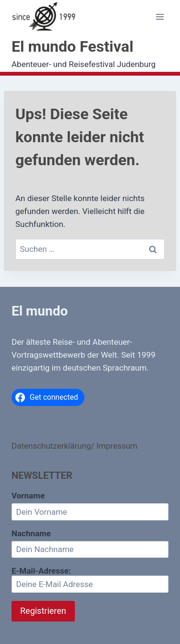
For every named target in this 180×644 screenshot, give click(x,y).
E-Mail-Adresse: (90, 579)
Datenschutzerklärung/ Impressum (74, 446)
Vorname (28, 496)
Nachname (31, 533)
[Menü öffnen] (160, 17)
